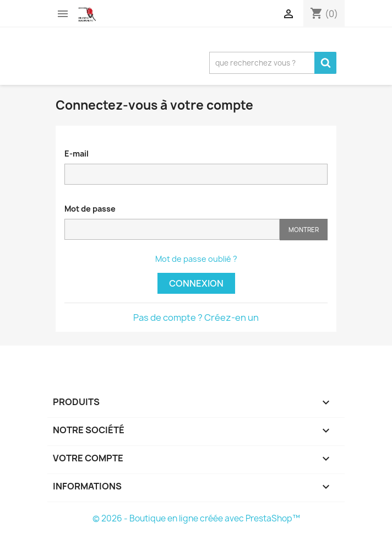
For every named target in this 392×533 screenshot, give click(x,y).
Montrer (304, 230)
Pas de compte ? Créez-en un (196, 317)
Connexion (196, 283)
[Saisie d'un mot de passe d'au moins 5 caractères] (172, 229)
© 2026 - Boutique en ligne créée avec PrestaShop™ (196, 518)
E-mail (77, 154)
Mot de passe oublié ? (196, 259)
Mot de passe (90, 209)
